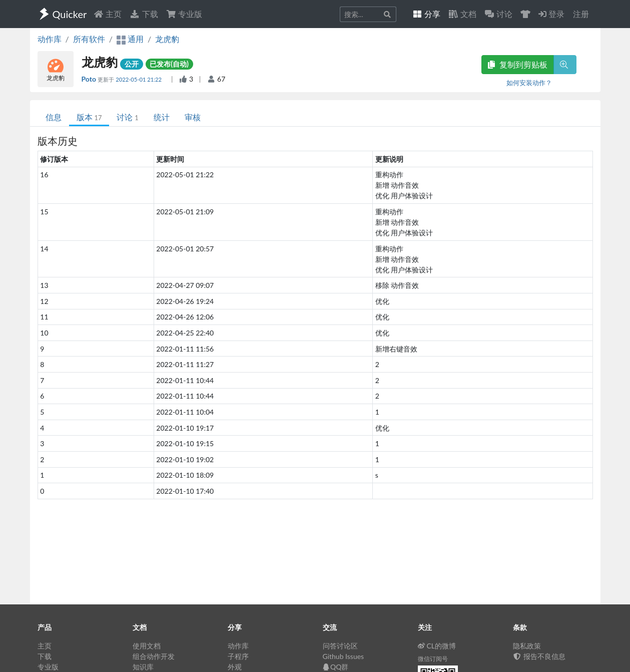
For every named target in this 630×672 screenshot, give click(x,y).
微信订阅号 (433, 659)
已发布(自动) (169, 64)
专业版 (184, 14)
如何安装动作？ (529, 83)
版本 (89, 117)
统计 (162, 117)
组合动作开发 (154, 656)
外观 (235, 667)
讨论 (127, 117)
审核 (193, 117)
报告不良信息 (539, 656)
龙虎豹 (167, 39)
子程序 (238, 656)
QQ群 (336, 667)
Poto (90, 79)
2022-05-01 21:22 (139, 79)
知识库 (143, 667)
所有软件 (89, 39)
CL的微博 (437, 646)
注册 (581, 14)
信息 (54, 117)
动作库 (50, 39)
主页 (108, 14)
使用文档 (147, 646)
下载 (144, 14)
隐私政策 (527, 646)
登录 (551, 14)
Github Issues (344, 656)
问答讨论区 (340, 646)
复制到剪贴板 (517, 64)
